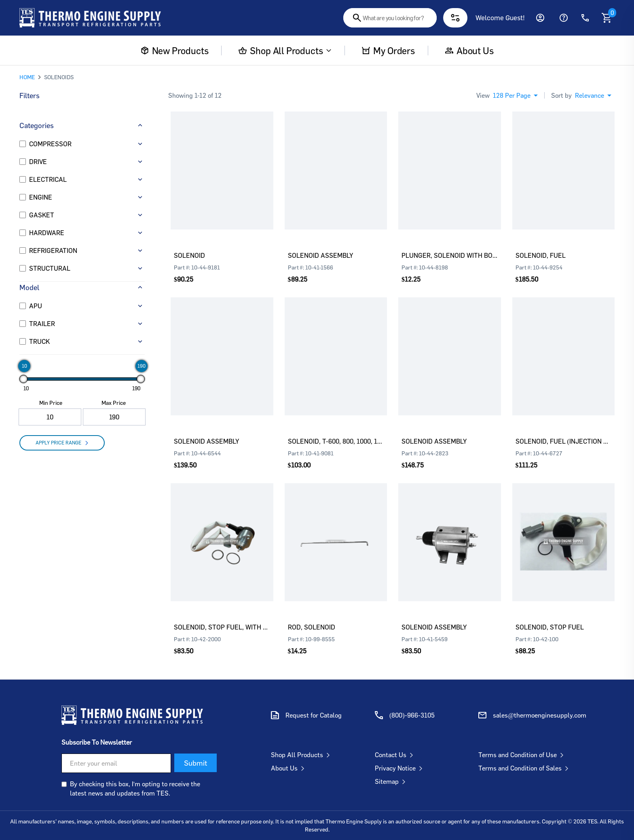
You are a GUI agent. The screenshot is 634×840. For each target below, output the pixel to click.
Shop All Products (285, 51)
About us (469, 51)
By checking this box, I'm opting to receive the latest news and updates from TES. (135, 788)
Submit (195, 763)
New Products (175, 51)
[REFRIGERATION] (23, 251)
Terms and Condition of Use (523, 755)
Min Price (51, 403)
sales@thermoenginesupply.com (540, 715)
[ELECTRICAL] (23, 179)
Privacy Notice (400, 768)
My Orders (388, 51)
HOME (27, 77)
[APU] (23, 306)
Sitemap (392, 781)
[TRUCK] (23, 341)
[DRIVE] (23, 162)
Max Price (114, 403)
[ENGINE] (23, 197)
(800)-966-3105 (412, 715)
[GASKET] (23, 215)
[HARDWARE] (23, 233)
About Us (289, 768)
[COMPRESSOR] (23, 144)
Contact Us (396, 755)
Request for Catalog (314, 715)
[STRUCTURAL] (23, 268)
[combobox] (390, 18)
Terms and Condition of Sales (525, 768)
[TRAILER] (23, 324)
